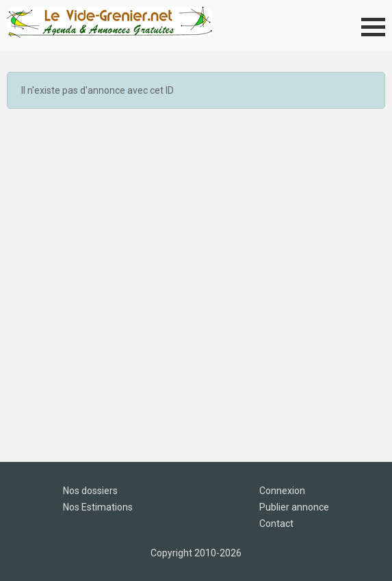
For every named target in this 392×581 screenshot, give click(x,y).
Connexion (282, 491)
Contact (276, 524)
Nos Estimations (98, 507)
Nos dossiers (90, 491)
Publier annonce (294, 507)
